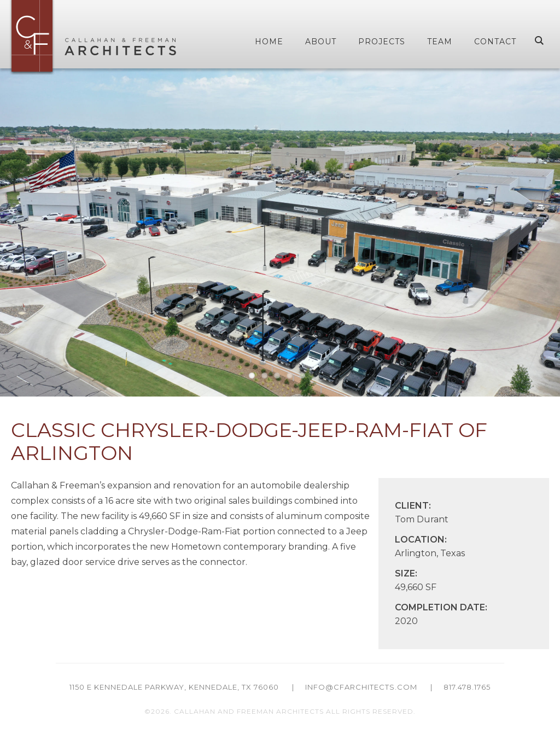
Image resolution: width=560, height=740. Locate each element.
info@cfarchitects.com (361, 687)
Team (440, 42)
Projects (382, 42)
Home (269, 42)
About (321, 42)
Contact (495, 42)
